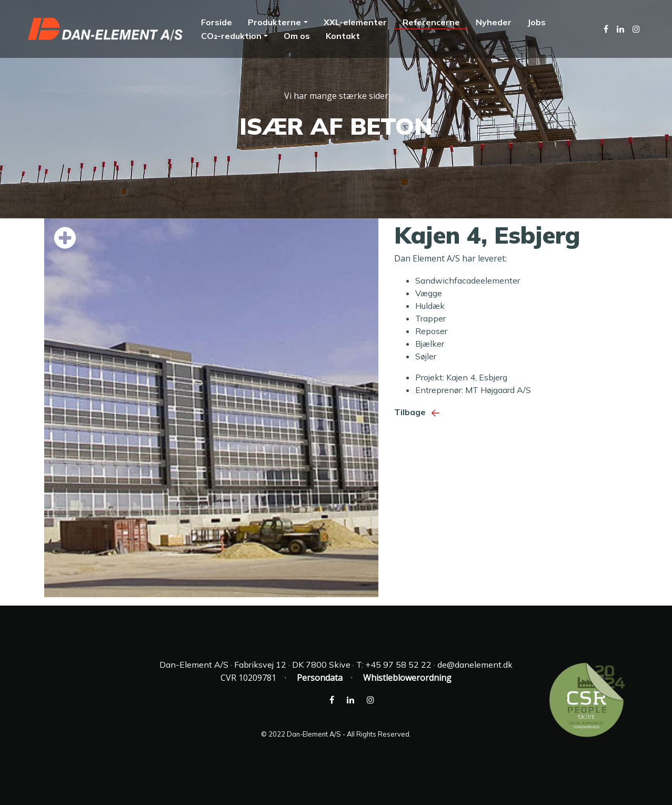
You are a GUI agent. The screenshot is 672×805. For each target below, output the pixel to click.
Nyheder (494, 22)
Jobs (536, 22)
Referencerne (431, 22)
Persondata (320, 678)
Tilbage (419, 412)
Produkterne (274, 22)
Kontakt (343, 36)
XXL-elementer (355, 22)
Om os (297, 36)
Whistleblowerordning (407, 678)
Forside (217, 22)
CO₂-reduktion (231, 36)
